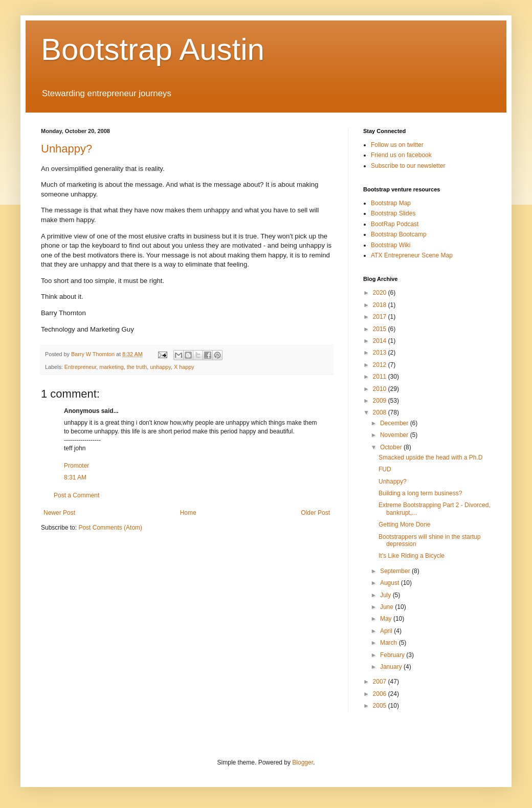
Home (188, 513)
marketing (111, 367)
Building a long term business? (420, 493)
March (390, 643)
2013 (381, 353)
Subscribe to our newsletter (408, 166)
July (386, 595)
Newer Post (59, 513)
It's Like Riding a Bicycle (412, 556)
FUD (385, 469)
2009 (381, 401)
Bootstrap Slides (393, 213)
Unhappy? (66, 149)
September (396, 571)
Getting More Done (404, 525)
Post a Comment (76, 495)
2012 (381, 365)
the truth (137, 367)
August (391, 583)
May (387, 619)
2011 (381, 377)
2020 (381, 293)
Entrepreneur (80, 367)
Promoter (76, 466)
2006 (381, 694)
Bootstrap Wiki (391, 245)
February (393, 655)
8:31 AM (75, 477)
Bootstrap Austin (153, 49)
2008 (381, 412)
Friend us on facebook (401, 155)
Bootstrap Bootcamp (399, 234)
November (395, 435)
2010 (381, 389)
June (387, 607)
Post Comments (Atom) (110, 528)
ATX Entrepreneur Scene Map (412, 255)
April (387, 631)
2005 (381, 706)
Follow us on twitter (397, 145)
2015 (381, 329)
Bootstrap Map (391, 203)
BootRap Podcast (395, 224)
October (392, 447)
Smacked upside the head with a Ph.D (430, 457)
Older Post (315, 513)
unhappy (160, 367)
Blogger (303, 762)
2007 (381, 682)
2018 (381, 305)
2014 (381, 341)
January (392, 667)
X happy (184, 367)
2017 (381, 317)
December (395, 423)
